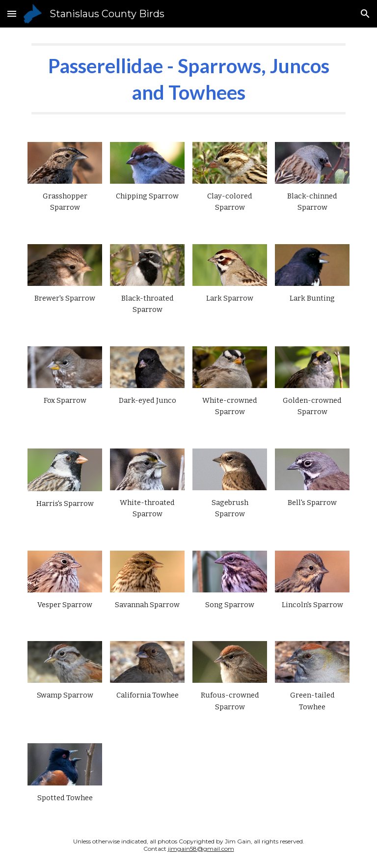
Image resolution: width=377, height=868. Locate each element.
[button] (12, 14)
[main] (188, 79)
